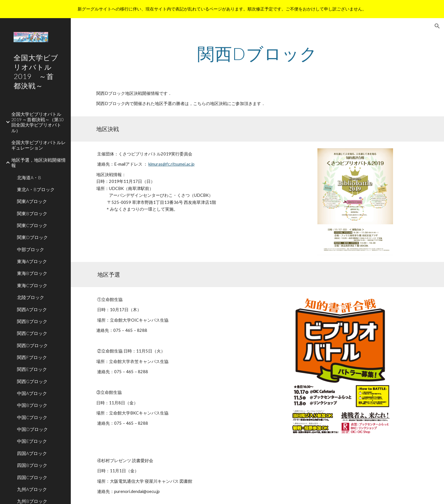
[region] (222, 9)
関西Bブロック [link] (32, 321)
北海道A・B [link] (29, 177)
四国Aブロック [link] (32, 453)
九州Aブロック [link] (32, 489)
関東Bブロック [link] (32, 213)
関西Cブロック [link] (32, 333)
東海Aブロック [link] (32, 261)
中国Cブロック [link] (32, 417)
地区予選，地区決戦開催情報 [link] (39, 163)
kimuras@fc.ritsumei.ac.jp (171, 164)
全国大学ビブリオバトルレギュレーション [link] (39, 145)
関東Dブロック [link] (32, 237)
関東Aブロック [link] (32, 201)
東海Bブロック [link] (32, 273)
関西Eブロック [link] (32, 369)
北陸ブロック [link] (31, 297)
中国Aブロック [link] (32, 393)
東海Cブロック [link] (32, 285)
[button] (437, 26)
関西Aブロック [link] (32, 309)
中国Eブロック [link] (32, 441)
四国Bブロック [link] (32, 465)
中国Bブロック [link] (32, 405)
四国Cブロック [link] (32, 477)
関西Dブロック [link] (32, 345)
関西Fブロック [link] (32, 357)
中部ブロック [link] (31, 249)
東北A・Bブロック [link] (36, 189)
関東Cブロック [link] (32, 225)
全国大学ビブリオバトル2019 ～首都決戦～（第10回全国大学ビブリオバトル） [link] (38, 122)
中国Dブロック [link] (32, 429)
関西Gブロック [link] (32, 381)
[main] (257, 54)
